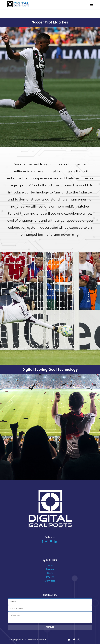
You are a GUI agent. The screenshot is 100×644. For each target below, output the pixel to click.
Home (50, 565)
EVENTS (50, 577)
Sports (50, 573)
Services (50, 569)
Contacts (50, 581)
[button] (91, 5)
